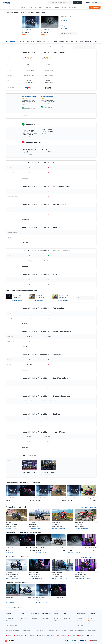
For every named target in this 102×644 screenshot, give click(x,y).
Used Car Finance (24, 616)
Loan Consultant (46, 618)
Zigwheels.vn (81, 635)
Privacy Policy (63, 631)
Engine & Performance (86, 41)
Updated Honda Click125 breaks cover (29, 473)
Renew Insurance (95, 7)
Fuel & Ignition (75, 41)
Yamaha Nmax (9, 598)
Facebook (91, 616)
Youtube (91, 623)
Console (19, 41)
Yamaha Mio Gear (45, 29)
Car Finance (80, 621)
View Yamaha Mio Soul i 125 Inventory (83, 578)
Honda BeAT (39, 296)
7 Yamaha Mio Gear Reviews (48, 59)
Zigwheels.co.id (18, 635)
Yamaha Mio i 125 (17, 296)
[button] (96, 495)
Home (9, 608)
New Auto (64, 7)
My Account (95, 2)
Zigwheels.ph (41, 635)
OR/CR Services (39, 7)
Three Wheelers (68, 621)
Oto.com (8, 635)
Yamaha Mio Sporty (57, 572)
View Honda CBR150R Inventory (59, 529)
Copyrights (70, 631)
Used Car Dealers (57, 623)
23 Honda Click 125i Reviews (29, 59)
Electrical (49, 41)
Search (78, 2)
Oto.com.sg (71, 635)
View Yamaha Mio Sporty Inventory (59, 578)
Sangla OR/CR (23, 618)
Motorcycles (67, 618)
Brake (68, 41)
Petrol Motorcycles (29, 70)
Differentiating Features (29, 41)
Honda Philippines (29, 65)
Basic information (10, 41)
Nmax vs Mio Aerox (10, 603)
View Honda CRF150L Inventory (82, 529)
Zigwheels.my (61, 635)
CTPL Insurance (9, 621)
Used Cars (57, 7)
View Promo (25, 35)
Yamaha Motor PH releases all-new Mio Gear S (48, 473)
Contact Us (45, 631)
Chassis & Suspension (59, 41)
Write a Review (80, 623)
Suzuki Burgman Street (65, 296)
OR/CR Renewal (35, 616)
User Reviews (80, 625)
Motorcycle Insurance (10, 623)
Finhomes (22, 623)
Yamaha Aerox (9, 572)
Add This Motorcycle (16, 301)
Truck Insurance (9, 618)
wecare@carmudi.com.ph (91, 631)
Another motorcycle (67, 33)
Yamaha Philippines (48, 65)
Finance (31, 7)
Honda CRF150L (79, 522)
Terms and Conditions (54, 631)
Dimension (96, 41)
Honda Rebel (32, 522)
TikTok (91, 618)
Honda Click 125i (26, 29)
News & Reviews (72, 7)
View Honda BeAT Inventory (11, 529)
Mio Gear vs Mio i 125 (11, 553)
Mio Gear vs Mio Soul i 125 (74, 553)
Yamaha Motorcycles (90, 557)
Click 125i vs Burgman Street (75, 503)
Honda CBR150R (56, 522)
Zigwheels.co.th (92, 635)
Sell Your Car (56, 621)
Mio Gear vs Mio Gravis (42, 553)
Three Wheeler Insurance (11, 625)
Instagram (92, 621)
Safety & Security (41, 41)
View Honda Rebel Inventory (35, 529)
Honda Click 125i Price (29, 82)
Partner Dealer (45, 616)
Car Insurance (9, 616)
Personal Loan (23, 621)
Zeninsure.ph (51, 635)
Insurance (24, 7)
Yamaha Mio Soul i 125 (91, 548)
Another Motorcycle (84, 298)
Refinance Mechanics (79, 631)
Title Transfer (34, 618)
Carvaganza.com (30, 635)
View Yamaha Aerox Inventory (12, 578)
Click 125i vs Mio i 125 (11, 503)
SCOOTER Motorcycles (29, 76)
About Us (39, 631)
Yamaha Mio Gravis (61, 548)
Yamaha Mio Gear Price (48, 82)
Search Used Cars (57, 618)
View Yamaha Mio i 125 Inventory (36, 578)
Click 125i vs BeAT (41, 503)
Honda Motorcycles (91, 508)
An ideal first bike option (47, 97)
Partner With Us (48, 7)
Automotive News (81, 616)
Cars (65, 616)
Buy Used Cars (57, 616)
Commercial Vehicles (69, 623)
